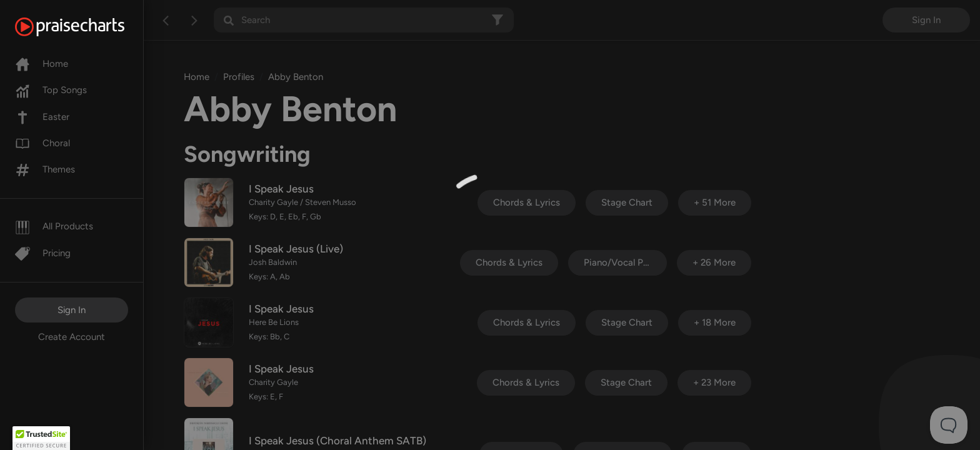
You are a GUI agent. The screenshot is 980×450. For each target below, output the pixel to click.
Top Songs (51, 90)
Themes (45, 169)
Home (42, 64)
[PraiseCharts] (85, 27)
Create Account (72, 337)
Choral (42, 143)
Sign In (72, 310)
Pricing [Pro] (43, 253)
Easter (42, 117)
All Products (54, 226)
